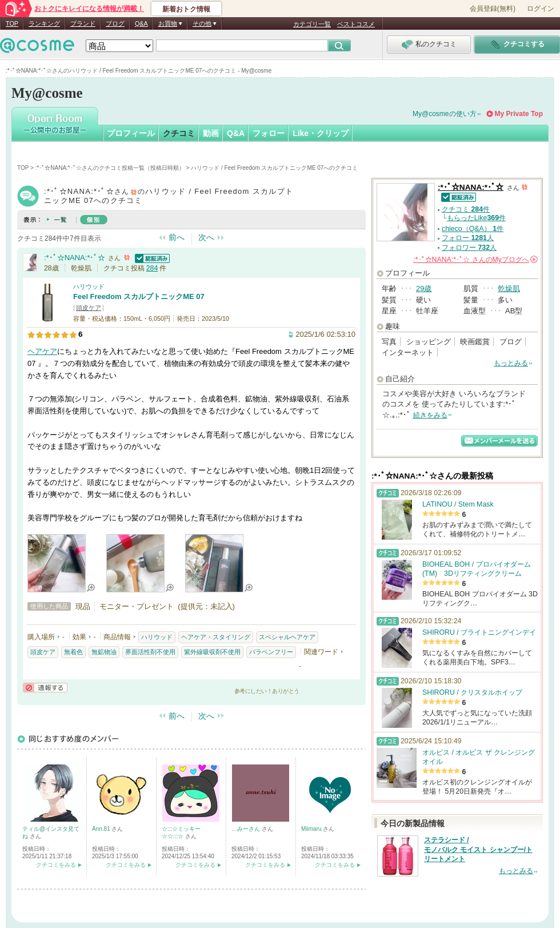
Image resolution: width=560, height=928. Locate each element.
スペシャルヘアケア (287, 637)
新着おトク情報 (186, 9)
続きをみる (430, 415)
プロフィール (131, 133)
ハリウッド (89, 286)
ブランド (83, 23)
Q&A (141, 23)
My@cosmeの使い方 (445, 114)
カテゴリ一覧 (312, 24)
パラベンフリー (271, 652)
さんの (475, 260)
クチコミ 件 (466, 209)
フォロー (269, 133)
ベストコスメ (356, 24)
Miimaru (312, 829)
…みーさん (247, 829)
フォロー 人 (468, 238)
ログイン (541, 9)
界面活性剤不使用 (150, 652)
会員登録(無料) (493, 9)
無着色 (73, 652)
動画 (211, 133)
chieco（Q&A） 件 (473, 229)
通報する (45, 688)
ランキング (44, 23)
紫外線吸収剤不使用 (212, 652)
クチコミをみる (56, 865)
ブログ (115, 23)
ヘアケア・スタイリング (216, 637)
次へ (206, 237)
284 (152, 268)
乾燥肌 (509, 288)
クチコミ (179, 133)
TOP (12, 23)
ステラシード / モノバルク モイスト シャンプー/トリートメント (478, 850)
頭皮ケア (89, 308)
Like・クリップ (321, 133)
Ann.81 (102, 829)
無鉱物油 (104, 652)
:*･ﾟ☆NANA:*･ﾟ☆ (75, 258)
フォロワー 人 (469, 248)
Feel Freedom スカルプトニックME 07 (139, 296)
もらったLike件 (476, 218)
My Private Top (519, 114)
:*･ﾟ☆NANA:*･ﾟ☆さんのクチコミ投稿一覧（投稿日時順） (110, 168)
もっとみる (511, 363)
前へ (177, 237)
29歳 (424, 288)
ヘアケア (42, 351)
